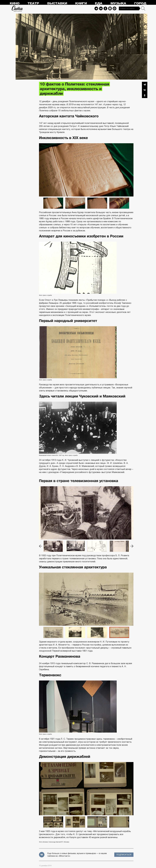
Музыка (118, 3)
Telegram (96, 8)
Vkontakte (101, 8)
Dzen (110, 8)
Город (140, 3)
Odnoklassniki (105, 8)
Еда (99, 3)
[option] (86, 170)
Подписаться (124, 855)
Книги (81, 3)
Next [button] (132, 546)
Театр (33, 3)
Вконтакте (145, 90)
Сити (17, 8)
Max (115, 8)
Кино (15, 3)
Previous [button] (41, 546)
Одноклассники (145, 95)
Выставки (57, 3)
